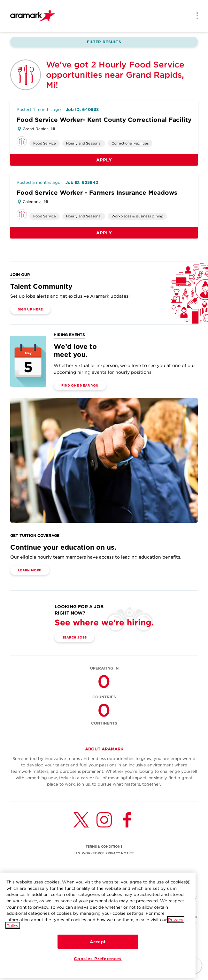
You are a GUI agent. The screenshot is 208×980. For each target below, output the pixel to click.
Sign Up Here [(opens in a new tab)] (30, 309)
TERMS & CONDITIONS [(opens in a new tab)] (104, 846)
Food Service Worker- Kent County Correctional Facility (104, 120)
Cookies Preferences (98, 964)
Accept (98, 947)
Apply (104, 160)
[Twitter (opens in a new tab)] (81, 820)
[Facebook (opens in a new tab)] (127, 820)
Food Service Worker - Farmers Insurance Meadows (97, 193)
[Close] (188, 887)
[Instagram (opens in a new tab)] (104, 820)
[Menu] (195, 16)
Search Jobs (75, 637)
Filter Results (104, 42)
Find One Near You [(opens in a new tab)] (80, 385)
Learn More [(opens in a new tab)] (30, 570)
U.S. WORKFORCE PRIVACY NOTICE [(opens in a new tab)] (104, 853)
